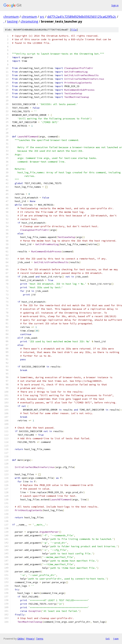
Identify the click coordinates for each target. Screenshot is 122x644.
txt (108, 639)
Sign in (115, 5)
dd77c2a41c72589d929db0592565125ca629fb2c (82, 17)
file (74, 30)
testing (12, 21)
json (116, 639)
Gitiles (21, 639)
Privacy (30, 639)
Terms (40, 639)
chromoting (29, 21)
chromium (11, 17)
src (42, 17)
